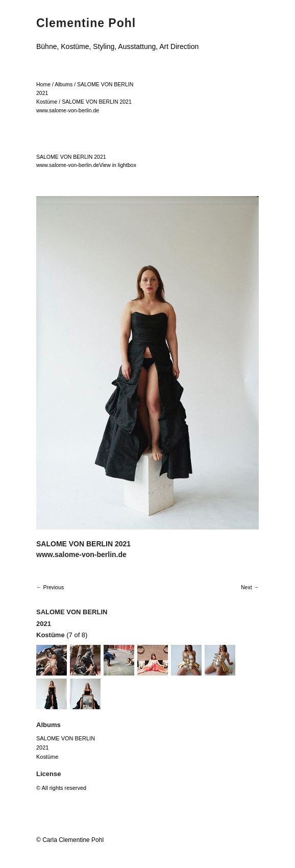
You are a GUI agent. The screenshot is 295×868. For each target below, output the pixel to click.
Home (43, 84)
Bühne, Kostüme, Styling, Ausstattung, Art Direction (117, 46)
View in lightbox (118, 165)
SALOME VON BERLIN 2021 (97, 102)
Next (247, 587)
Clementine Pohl (86, 23)
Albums (64, 84)
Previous (53, 587)
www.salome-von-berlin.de (68, 110)
